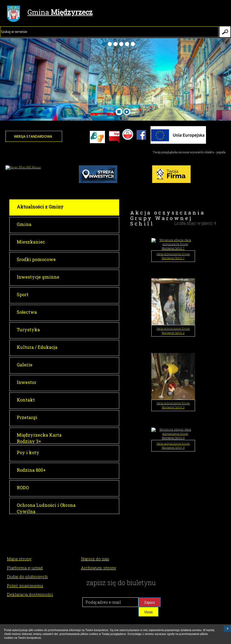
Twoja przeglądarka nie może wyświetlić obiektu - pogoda (189, 152)
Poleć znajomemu (25, 586)
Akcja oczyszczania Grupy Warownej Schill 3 (173, 405)
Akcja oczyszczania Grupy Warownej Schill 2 (173, 331)
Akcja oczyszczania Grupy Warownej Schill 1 (173, 256)
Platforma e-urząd (25, 568)
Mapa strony (19, 559)
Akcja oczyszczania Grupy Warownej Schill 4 (173, 446)
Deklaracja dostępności (30, 594)
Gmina (50, 13)
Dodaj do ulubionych (27, 577)
